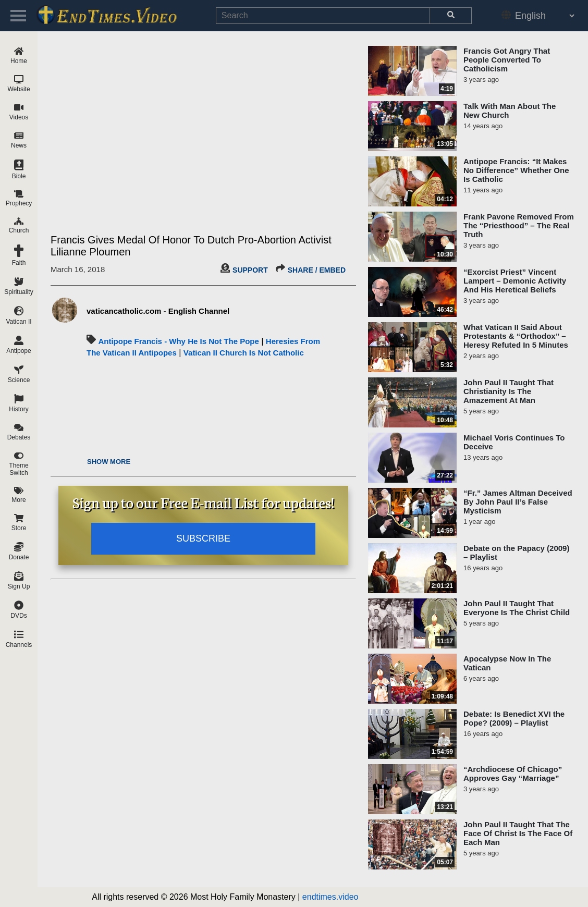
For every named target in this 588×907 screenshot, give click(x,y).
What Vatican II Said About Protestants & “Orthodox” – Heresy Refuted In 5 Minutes (516, 336)
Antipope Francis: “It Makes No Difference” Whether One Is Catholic (516, 170)
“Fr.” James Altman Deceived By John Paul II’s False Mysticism (518, 502)
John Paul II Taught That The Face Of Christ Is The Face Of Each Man (518, 833)
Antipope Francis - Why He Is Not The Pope (178, 341)
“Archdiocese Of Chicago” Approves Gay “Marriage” (513, 774)
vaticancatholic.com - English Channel (158, 311)
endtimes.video (330, 897)
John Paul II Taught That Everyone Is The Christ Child (517, 608)
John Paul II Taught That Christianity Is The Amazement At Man (509, 391)
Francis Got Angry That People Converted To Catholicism (507, 60)
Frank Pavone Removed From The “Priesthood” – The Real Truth (519, 225)
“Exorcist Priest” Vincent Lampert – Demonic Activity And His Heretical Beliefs (515, 281)
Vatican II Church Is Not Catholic (244, 353)
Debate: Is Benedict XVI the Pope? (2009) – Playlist (514, 718)
